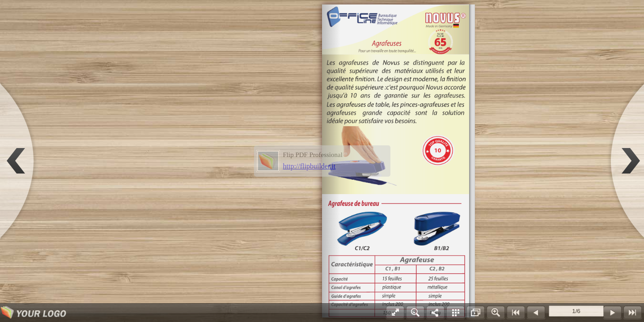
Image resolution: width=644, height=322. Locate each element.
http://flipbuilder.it (309, 166)
